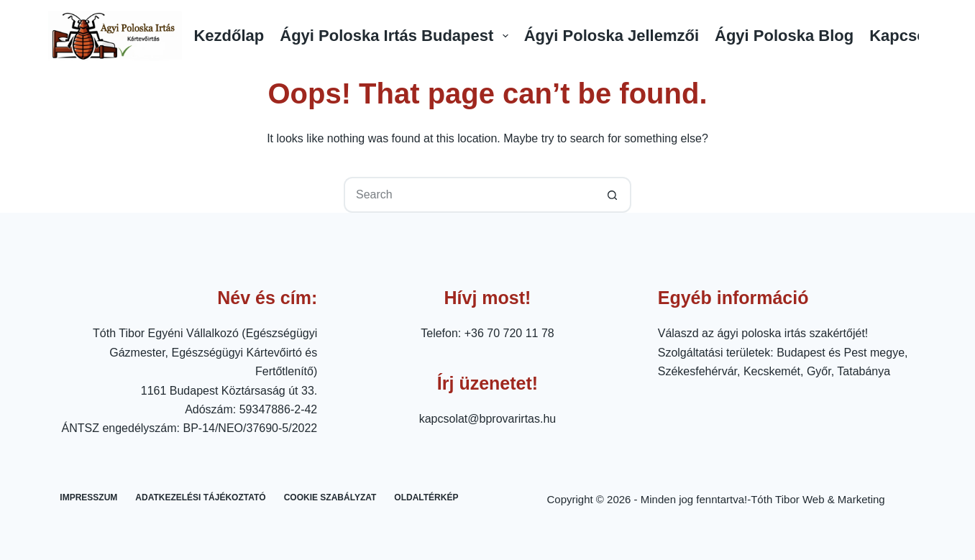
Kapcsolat (907, 36)
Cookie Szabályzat (330, 497)
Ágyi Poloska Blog (784, 36)
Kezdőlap (229, 36)
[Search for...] (470, 195)
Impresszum (88, 497)
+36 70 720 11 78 (509, 333)
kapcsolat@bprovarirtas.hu (488, 419)
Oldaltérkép (426, 497)
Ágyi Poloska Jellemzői (612, 36)
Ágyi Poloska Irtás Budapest (396, 36)
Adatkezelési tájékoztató (200, 497)
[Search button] (613, 195)
